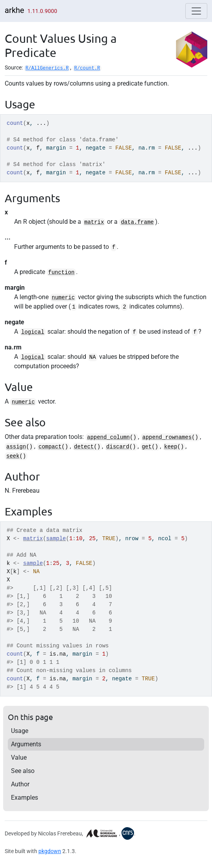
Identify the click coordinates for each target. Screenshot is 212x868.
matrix (94, 222)
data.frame (137, 222)
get (147, 447)
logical (33, 332)
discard (118, 447)
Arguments (26, 744)
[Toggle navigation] (196, 11)
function (61, 272)
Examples (24, 798)
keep (171, 447)
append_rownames (167, 437)
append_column (108, 437)
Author (20, 784)
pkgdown (50, 851)
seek (13, 456)
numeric (63, 298)
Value (19, 757)
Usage (20, 731)
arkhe (14, 10)
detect (84, 447)
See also (23, 771)
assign (16, 447)
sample (56, 539)
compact (50, 447)
